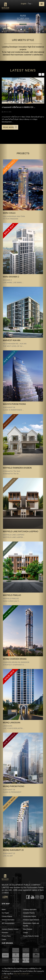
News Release (28, 929)
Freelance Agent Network (31, 920)
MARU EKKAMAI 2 (11, 277)
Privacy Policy (6, 936)
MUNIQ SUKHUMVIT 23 (13, 850)
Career (4, 940)
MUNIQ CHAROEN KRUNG (15, 659)
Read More (10, 127)
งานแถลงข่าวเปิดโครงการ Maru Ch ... (19, 107)
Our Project (5, 913)
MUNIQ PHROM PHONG (14, 786)
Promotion (5, 933)
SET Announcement (8, 923)
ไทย (30, 4)
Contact (25, 933)
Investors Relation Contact (10, 929)
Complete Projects (29, 913)
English (24, 4)
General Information (8, 920)
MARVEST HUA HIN (12, 340)
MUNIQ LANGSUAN (12, 723)
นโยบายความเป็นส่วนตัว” (22, 974)
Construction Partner (30, 916)
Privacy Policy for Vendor (31, 936)
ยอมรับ (6, 977)
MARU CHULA (9, 213)
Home (4, 909)
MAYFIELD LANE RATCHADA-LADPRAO (21, 531)
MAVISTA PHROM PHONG (14, 404)
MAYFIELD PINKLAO (12, 595)
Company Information (30, 909)
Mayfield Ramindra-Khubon (17, 468)
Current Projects (7, 916)
